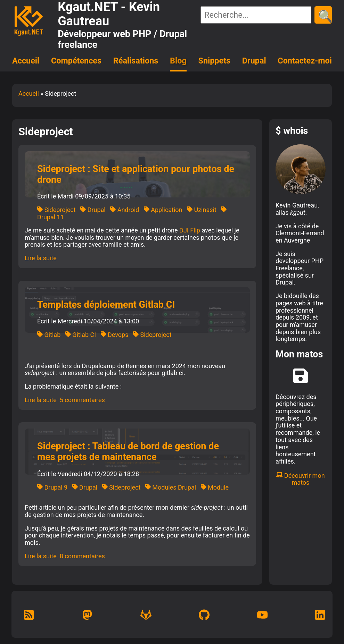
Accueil (26, 61)
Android (125, 210)
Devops (115, 335)
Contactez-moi (305, 61)
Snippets (215, 61)
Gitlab (49, 335)
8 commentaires (82, 556)
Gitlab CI (81, 335)
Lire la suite (41, 258)
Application (163, 210)
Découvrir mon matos (300, 479)
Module (215, 487)
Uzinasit (202, 210)
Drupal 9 (52, 487)
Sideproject (56, 210)
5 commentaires (82, 400)
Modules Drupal (171, 487)
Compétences (76, 61)
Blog (178, 61)
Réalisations (136, 61)
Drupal (254, 61)
